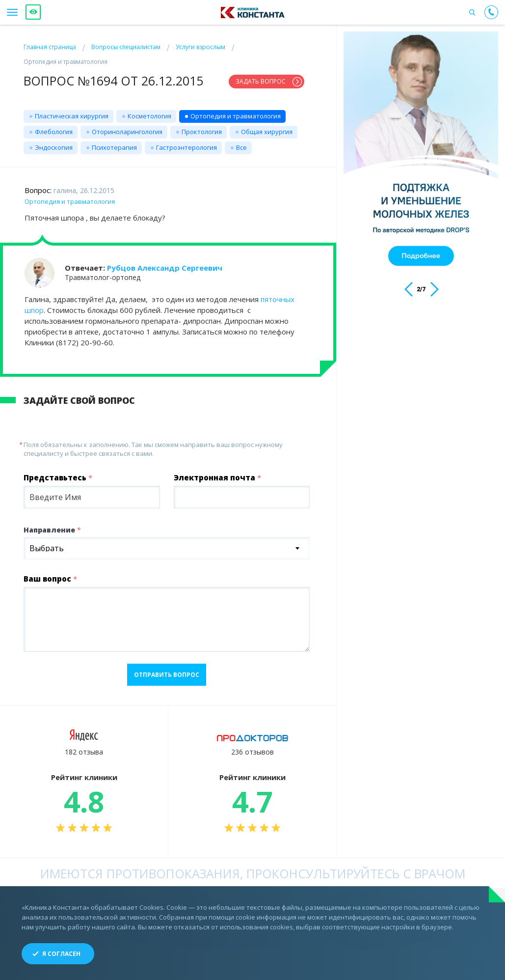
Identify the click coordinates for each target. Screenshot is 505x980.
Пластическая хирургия (72, 116)
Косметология (149, 116)
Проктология (202, 132)
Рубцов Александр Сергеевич (165, 268)
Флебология (54, 132)
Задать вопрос (261, 81)
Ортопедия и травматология (236, 116)
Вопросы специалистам (126, 47)
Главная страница (50, 47)
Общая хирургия (267, 132)
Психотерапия (114, 147)
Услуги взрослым (200, 47)
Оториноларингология (127, 132)
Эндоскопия (54, 147)
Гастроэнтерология (186, 147)
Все (241, 147)
